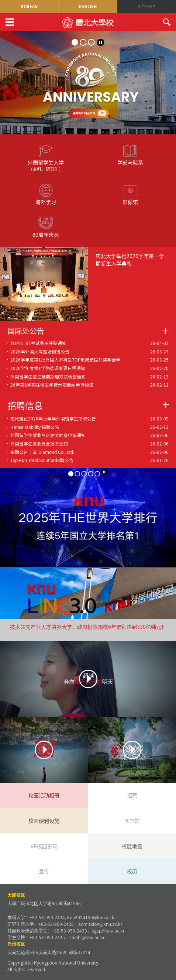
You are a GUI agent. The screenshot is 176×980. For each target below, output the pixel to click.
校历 (132, 871)
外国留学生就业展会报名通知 (39, 444)
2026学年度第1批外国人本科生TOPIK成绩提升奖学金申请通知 (70, 360)
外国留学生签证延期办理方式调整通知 (48, 377)
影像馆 (130, 194)
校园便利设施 (44, 821)
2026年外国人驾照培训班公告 (40, 352)
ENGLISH (88, 6)
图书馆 (132, 821)
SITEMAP (146, 6)
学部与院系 (130, 155)
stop (101, 42)
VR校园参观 (44, 846)
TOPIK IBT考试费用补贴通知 (38, 343)
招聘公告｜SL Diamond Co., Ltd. (42, 452)
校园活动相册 (44, 795)
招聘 (132, 795)
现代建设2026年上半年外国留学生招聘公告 (53, 419)
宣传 (44, 871)
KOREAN (29, 6)
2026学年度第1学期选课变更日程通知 (48, 368)
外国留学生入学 (46, 158)
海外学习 (46, 194)
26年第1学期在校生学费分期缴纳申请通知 (52, 385)
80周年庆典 (46, 227)
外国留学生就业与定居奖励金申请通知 (48, 435)
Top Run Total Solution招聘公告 (42, 460)
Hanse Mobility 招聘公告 (35, 427)
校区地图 (132, 846)
